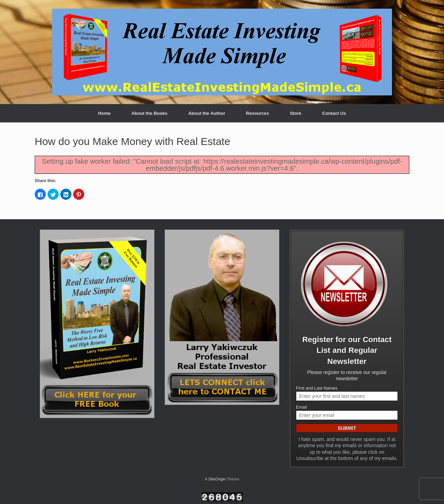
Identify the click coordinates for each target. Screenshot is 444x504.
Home (104, 113)
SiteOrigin (217, 479)
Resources (257, 113)
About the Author (207, 113)
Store (296, 113)
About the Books (150, 113)
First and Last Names (317, 388)
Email (301, 407)
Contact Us (334, 113)
